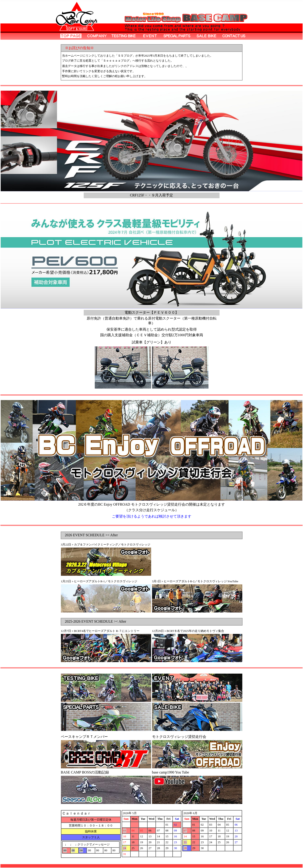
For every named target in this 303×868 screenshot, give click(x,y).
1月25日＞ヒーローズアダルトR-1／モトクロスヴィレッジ (99, 581)
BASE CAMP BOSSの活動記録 (85, 772)
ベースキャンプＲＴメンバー (84, 737)
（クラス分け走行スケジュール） (152, 510)
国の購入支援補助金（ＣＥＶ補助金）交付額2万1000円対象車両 (152, 335)
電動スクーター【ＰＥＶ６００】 (152, 312)
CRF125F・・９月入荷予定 (151, 195)
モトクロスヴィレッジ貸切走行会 (179, 737)
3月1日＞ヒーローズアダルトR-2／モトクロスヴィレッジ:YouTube (195, 581)
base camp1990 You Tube (171, 772)
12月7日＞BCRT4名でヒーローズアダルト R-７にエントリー (100, 631)
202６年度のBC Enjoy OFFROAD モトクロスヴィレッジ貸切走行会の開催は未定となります (151, 504)
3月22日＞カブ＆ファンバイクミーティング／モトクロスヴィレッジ (106, 545)
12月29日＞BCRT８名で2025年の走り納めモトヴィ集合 (188, 631)
